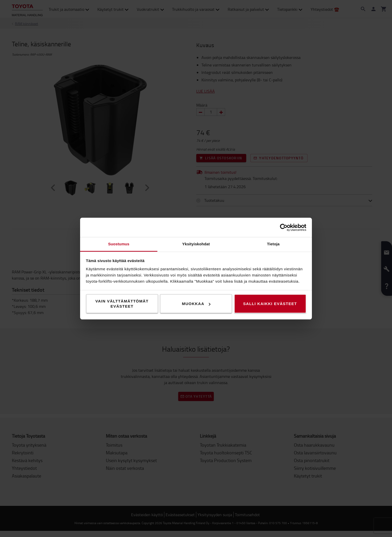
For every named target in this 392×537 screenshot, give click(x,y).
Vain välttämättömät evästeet (122, 304)
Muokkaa (196, 304)
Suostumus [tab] (119, 244)
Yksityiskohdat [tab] (196, 244)
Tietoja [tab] (273, 244)
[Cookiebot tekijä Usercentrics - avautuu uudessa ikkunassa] (284, 227)
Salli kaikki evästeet (270, 304)
